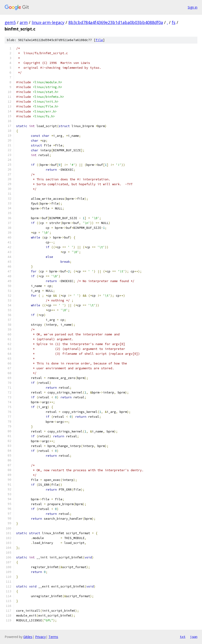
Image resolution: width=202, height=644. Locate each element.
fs (174, 22)
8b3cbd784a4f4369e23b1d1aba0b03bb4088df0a (116, 22)
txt (183, 637)
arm (24, 22)
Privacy (40, 637)
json (194, 637)
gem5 (10, 22)
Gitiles (28, 637)
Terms (53, 637)
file (99, 40)
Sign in (193, 7)
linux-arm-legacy (48, 22)
